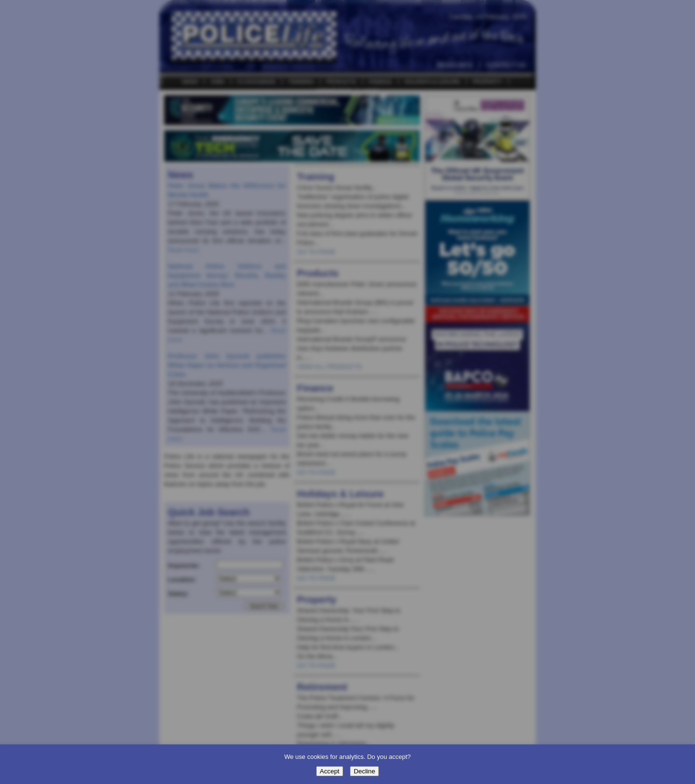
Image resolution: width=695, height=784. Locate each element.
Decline (364, 771)
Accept (330, 771)
